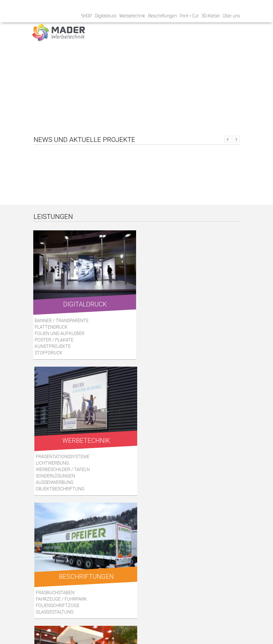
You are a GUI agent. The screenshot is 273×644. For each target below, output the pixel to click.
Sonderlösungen (155, 339)
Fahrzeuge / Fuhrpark (61, 460)
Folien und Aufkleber (60, 333)
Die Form (46, 580)
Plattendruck (51, 326)
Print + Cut (189, 16)
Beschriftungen (162, 16)
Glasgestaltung (55, 473)
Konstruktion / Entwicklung (171, 454)
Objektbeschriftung (160, 352)
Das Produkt (50, 574)
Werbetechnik (132, 16)
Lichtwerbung (152, 326)
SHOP (86, 16)
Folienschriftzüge (58, 466)
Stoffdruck (49, 352)
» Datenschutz (152, 622)
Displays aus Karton (160, 460)
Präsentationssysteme (163, 320)
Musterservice (154, 473)
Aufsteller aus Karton (164, 466)
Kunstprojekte (53, 346)
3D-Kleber (211, 16)
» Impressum (150, 628)
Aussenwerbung (155, 346)
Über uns (231, 16)
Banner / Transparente (62, 320)
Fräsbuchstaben (55, 454)
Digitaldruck (106, 16)
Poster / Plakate (54, 339)
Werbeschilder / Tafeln (163, 333)
